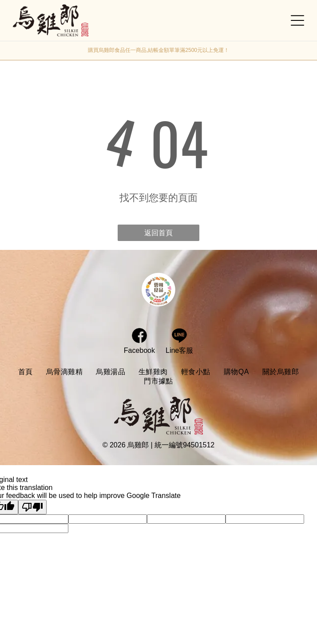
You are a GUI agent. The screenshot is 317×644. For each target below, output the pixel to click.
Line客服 (179, 350)
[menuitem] (26, 372)
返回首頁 (158, 233)
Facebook (139, 350)
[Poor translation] (32, 507)
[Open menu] (297, 20)
